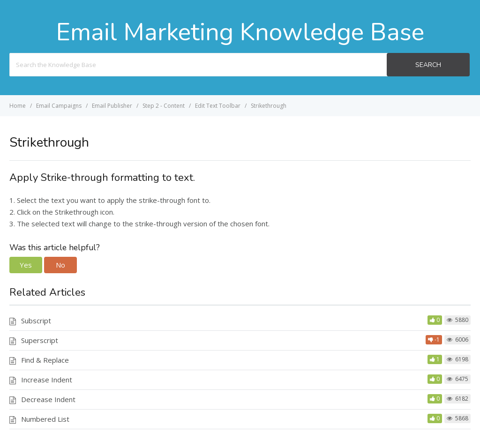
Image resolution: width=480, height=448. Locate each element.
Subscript (36, 321)
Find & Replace (45, 360)
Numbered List (45, 419)
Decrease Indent (48, 399)
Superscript (40, 340)
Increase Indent (47, 380)
